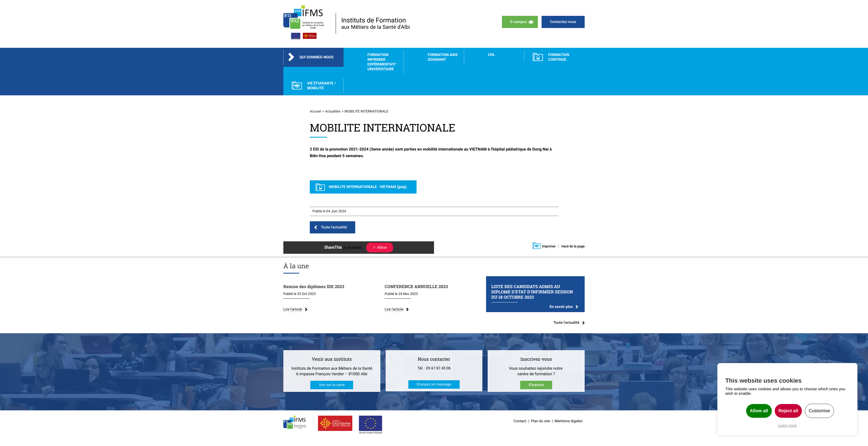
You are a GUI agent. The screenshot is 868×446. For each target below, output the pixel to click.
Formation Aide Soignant (443, 57)
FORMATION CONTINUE (559, 57)
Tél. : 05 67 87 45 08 (434, 368)
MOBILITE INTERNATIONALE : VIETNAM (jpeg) (368, 187)
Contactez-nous (563, 22)
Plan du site (541, 421)
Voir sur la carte (332, 385)
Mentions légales (569, 421)
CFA (491, 55)
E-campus (519, 22)
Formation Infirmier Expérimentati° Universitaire (382, 62)
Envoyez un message (434, 384)
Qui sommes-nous (317, 57)
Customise (819, 411)
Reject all (788, 411)
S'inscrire (536, 385)
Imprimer (549, 246)
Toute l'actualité (334, 227)
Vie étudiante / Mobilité (321, 86)
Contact (520, 421)
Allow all (759, 411)
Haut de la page (573, 246)
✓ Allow (380, 247)
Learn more (787, 425)
